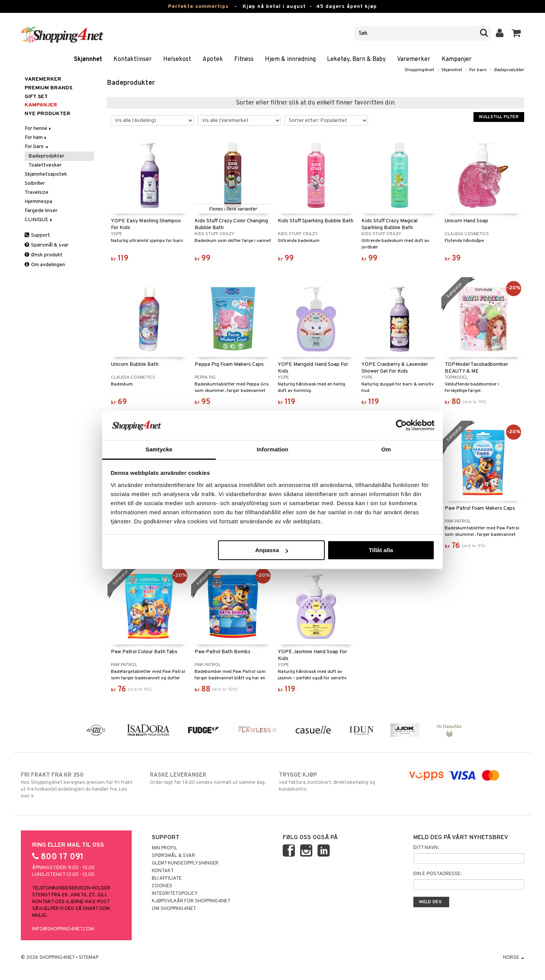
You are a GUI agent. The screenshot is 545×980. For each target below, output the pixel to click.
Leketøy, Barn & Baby (356, 59)
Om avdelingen (45, 265)
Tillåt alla (381, 550)
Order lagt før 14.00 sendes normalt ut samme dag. (208, 779)
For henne (38, 129)
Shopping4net (419, 70)
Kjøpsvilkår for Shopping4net (191, 901)
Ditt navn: (426, 848)
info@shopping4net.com (63, 929)
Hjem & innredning (290, 59)
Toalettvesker (45, 165)
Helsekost (177, 59)
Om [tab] (386, 449)
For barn (478, 70)
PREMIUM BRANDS (48, 88)
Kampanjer (457, 59)
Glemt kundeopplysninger (185, 863)
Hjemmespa (38, 202)
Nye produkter (47, 114)
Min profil (164, 848)
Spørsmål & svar (47, 245)
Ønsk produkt (44, 255)
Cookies (162, 886)
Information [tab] (272, 449)
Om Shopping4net (174, 909)
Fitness (244, 59)
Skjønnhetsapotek (46, 174)
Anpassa (272, 550)
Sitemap (89, 958)
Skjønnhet (88, 59)
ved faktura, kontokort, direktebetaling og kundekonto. (337, 782)
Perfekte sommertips (198, 7)
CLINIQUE (39, 220)
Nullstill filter (499, 117)
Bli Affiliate (167, 879)
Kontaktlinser (133, 59)
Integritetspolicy (175, 894)
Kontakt (163, 871)
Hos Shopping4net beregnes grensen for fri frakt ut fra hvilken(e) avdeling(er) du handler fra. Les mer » (79, 785)
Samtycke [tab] (159, 449)
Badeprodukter (509, 70)
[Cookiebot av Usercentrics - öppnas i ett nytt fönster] (401, 425)
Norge (514, 958)
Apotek (213, 59)
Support (37, 235)
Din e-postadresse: (437, 874)
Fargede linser (41, 211)
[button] (516, 33)
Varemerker (414, 59)
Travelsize (37, 193)
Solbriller (35, 183)
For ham (36, 138)
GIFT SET (36, 97)
